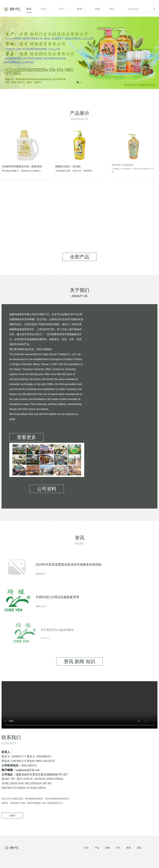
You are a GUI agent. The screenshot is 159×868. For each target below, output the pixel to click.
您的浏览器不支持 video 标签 (79, 705)
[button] (78, 82)
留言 (112, 9)
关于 (63, 9)
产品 (45, 9)
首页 (29, 9)
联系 (98, 9)
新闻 (81, 9)
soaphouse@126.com (47, 772)
